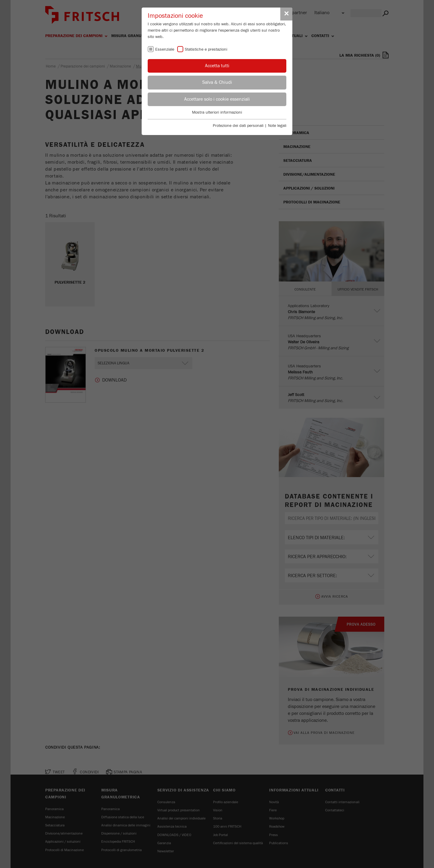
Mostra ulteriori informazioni (217, 112)
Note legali (277, 126)
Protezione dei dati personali (238, 126)
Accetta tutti (217, 66)
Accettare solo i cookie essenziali (217, 99)
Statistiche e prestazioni (206, 49)
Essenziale (165, 49)
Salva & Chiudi (217, 82)
